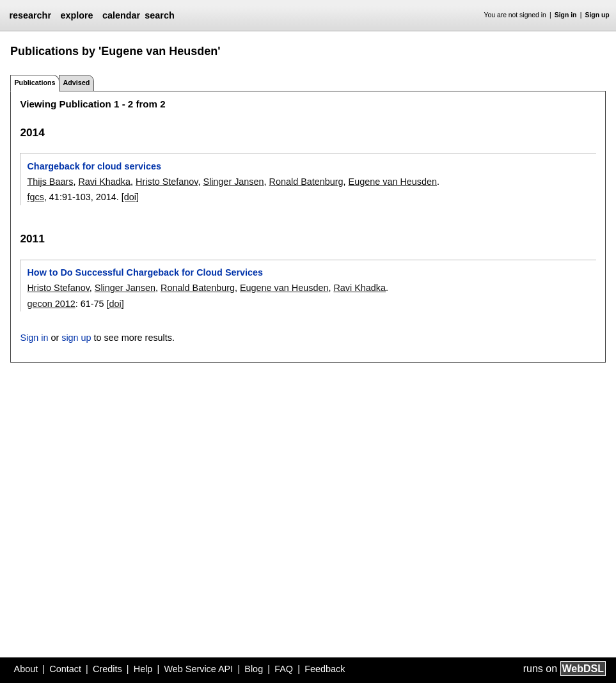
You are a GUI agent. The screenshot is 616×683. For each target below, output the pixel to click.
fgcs (35, 197)
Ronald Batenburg (306, 182)
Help (143, 669)
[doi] (130, 197)
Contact (65, 669)
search (159, 15)
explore (76, 15)
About (26, 669)
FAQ (284, 669)
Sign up (597, 15)
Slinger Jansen (233, 182)
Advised (76, 82)
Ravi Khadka (104, 182)
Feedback (325, 669)
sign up (76, 338)
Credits (107, 669)
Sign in (566, 15)
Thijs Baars (50, 182)
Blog (254, 669)
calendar (121, 15)
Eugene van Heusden (393, 182)
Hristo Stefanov (167, 182)
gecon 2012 (51, 304)
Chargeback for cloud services (94, 166)
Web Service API (198, 669)
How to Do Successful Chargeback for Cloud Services (145, 272)
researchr (30, 15)
